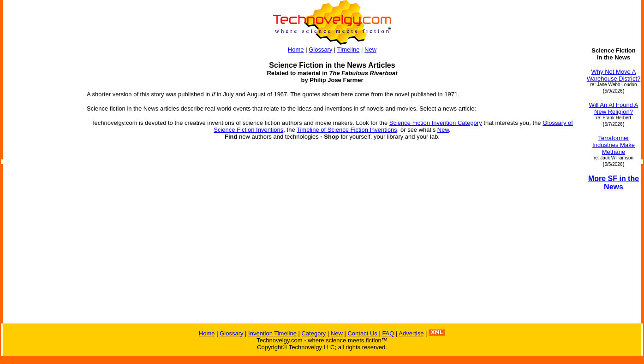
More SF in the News (614, 183)
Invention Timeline (272, 333)
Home (296, 50)
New (370, 50)
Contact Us (362, 333)
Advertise (411, 333)
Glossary (320, 50)
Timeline (349, 50)
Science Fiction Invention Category (436, 123)
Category (313, 333)
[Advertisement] (41, 185)
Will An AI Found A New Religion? (614, 108)
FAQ (388, 333)
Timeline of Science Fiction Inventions (347, 130)
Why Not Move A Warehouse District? (614, 75)
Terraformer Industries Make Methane (614, 145)
